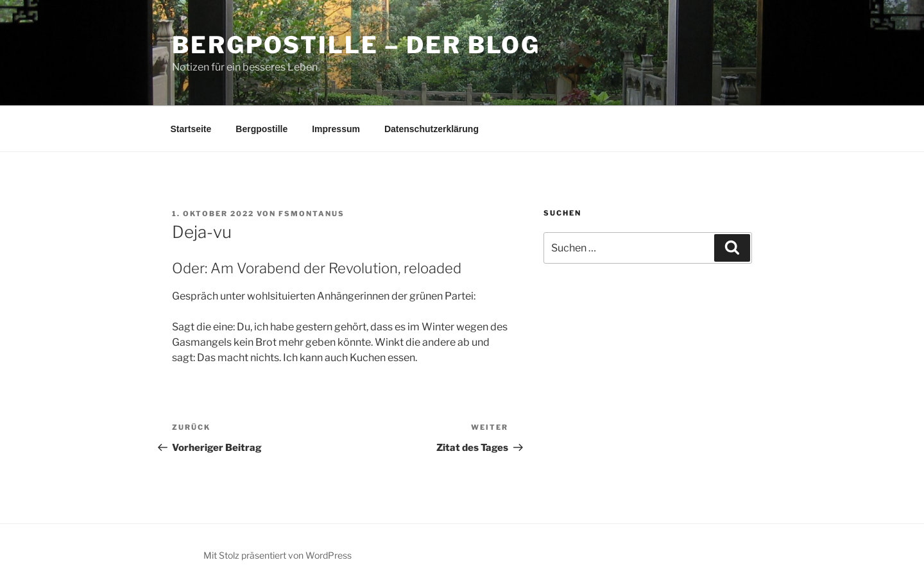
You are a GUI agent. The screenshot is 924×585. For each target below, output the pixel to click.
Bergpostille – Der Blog (356, 45)
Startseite (191, 129)
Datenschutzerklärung (432, 129)
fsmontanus (312, 214)
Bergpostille (261, 129)
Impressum (336, 129)
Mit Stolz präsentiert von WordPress (278, 555)
